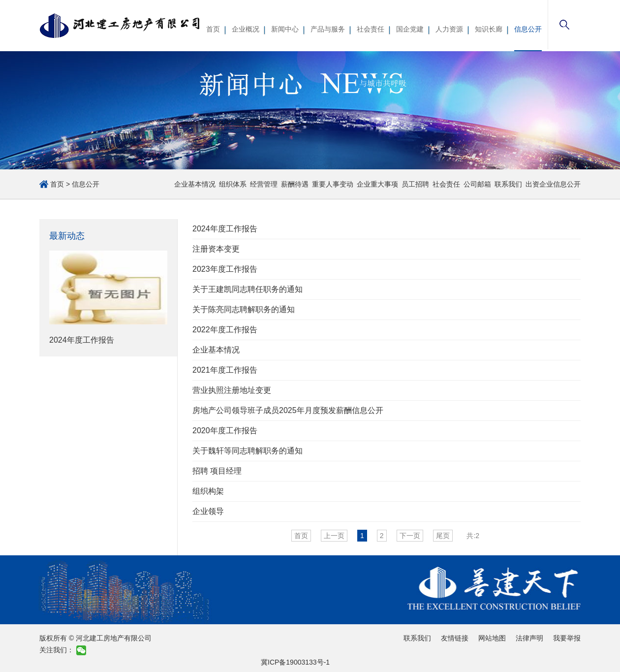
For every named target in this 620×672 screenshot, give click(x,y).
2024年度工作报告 (225, 229)
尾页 (443, 536)
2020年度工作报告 (225, 431)
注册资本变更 (216, 249)
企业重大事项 (377, 184)
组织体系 (233, 184)
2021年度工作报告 (225, 370)
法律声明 (529, 638)
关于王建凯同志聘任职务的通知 (248, 289)
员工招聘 (415, 184)
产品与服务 (328, 29)
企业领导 (208, 511)
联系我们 (508, 184)
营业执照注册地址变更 (232, 390)
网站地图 (492, 638)
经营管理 (264, 184)
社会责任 (371, 29)
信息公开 (528, 29)
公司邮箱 (477, 184)
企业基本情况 (195, 184)
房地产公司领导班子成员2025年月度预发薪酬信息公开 (288, 410)
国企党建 (410, 29)
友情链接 (455, 638)
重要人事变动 (333, 184)
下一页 (410, 536)
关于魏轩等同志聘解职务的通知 (248, 451)
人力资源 (449, 29)
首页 (213, 29)
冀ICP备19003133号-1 (295, 662)
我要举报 (567, 638)
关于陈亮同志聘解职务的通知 (244, 309)
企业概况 (246, 29)
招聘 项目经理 (217, 471)
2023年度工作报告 (225, 269)
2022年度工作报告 (225, 330)
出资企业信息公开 (553, 184)
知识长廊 (489, 29)
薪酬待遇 (295, 184)
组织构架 (208, 491)
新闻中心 (285, 29)
